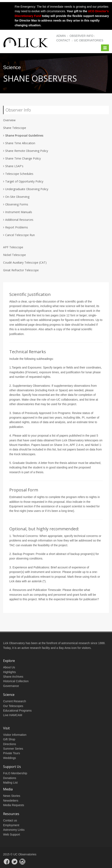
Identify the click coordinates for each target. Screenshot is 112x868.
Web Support (11, 834)
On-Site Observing (17, 197)
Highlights (9, 672)
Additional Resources (19, 220)
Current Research (15, 701)
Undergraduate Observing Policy (27, 189)
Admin (61, 36)
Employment (11, 825)
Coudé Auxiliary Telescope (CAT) (25, 262)
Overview (9, 120)
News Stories (12, 796)
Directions (10, 744)
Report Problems (17, 227)
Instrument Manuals (19, 212)
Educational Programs (17, 711)
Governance (11, 686)
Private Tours (11, 753)
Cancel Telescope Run (20, 235)
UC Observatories (89, 40)
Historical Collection (16, 681)
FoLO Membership (15, 773)
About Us (9, 667)
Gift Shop (9, 739)
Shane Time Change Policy (23, 158)
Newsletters (11, 801)
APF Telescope (13, 247)
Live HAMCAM (13, 715)
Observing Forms (17, 204)
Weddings (10, 758)
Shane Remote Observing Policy (27, 151)
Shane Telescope (15, 128)
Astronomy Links (14, 830)
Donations (10, 778)
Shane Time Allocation (20, 143)
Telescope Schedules (19, 174)
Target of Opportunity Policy (24, 181)
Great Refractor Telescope (21, 270)
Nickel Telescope (14, 255)
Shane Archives (13, 677)
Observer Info (81, 36)
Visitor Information (15, 735)
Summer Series (13, 749)
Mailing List (10, 783)
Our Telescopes (13, 706)
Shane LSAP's (14, 166)
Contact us (10, 820)
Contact (63, 40)
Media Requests (14, 805)
